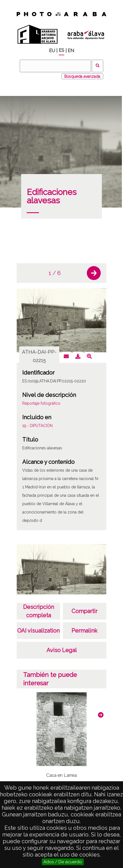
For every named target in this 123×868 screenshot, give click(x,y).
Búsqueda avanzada (82, 76)
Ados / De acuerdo (63, 862)
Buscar (98, 66)
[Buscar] (55, 66)
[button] (94, 273)
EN (71, 51)
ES (61, 50)
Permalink (84, 631)
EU (52, 51)
